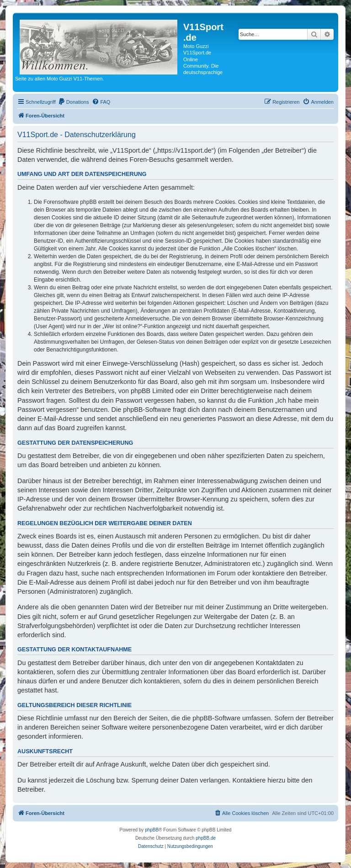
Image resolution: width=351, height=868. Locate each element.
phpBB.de (206, 838)
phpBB (152, 830)
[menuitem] (74, 102)
